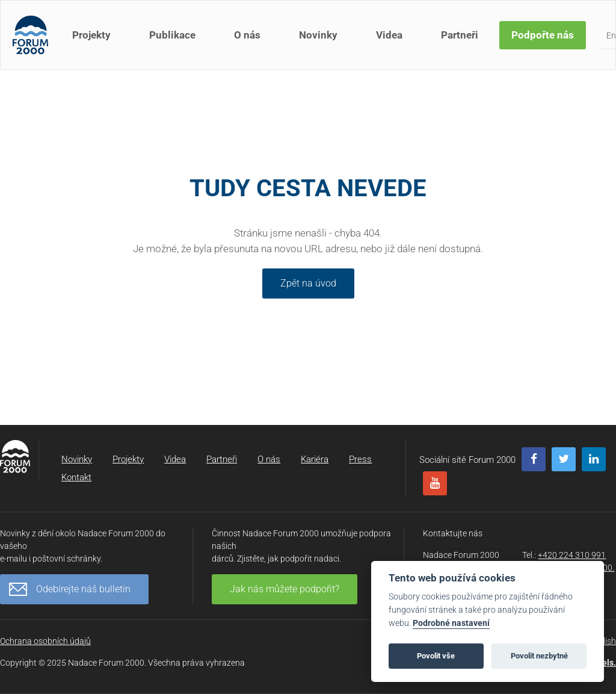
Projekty (91, 35)
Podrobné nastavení (451, 623)
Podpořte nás (543, 35)
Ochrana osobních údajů (45, 641)
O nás (247, 35)
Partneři (460, 35)
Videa (389, 35)
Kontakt (76, 477)
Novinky (318, 35)
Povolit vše (436, 656)
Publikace (172, 35)
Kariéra (315, 459)
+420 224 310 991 (572, 555)
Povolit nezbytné (539, 656)
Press (360, 459)
